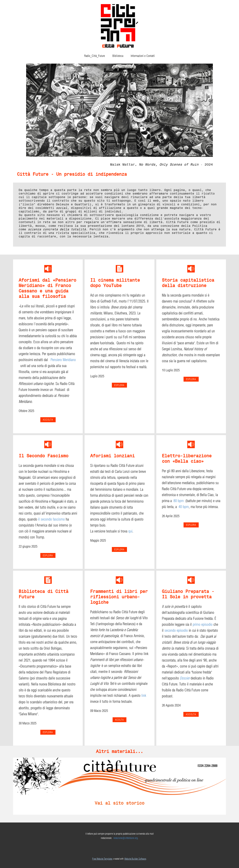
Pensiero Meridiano (63, 360)
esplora (191, 379)
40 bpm (184, 507)
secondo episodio (176, 630)
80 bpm (179, 501)
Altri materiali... (119, 751)
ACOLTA (119, 720)
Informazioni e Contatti (143, 56)
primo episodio (203, 624)
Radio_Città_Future (95, 56)
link (144, 695)
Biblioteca (118, 56)
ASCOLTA (191, 714)
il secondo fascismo (51, 519)
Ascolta (48, 420)
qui (130, 531)
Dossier (185, 678)
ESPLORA (119, 385)
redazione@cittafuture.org (125, 838)
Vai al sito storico (119, 803)
